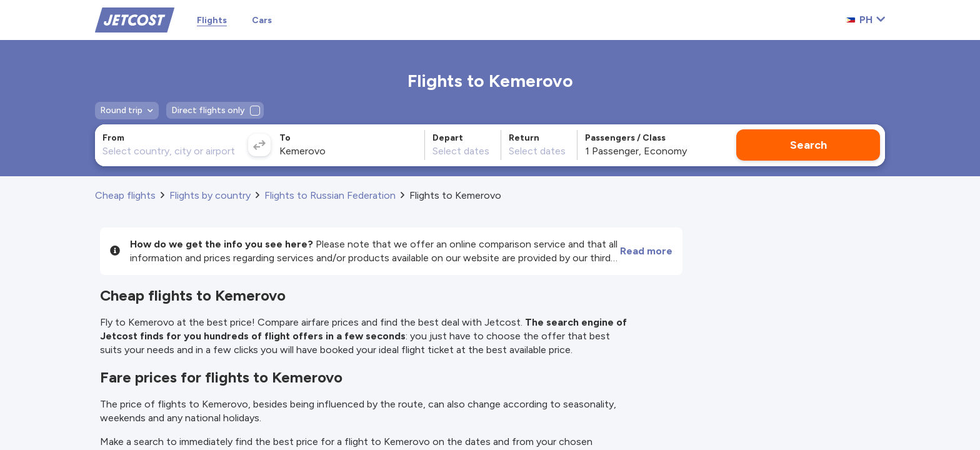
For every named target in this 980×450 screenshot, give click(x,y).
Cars (262, 20)
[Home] (135, 19)
